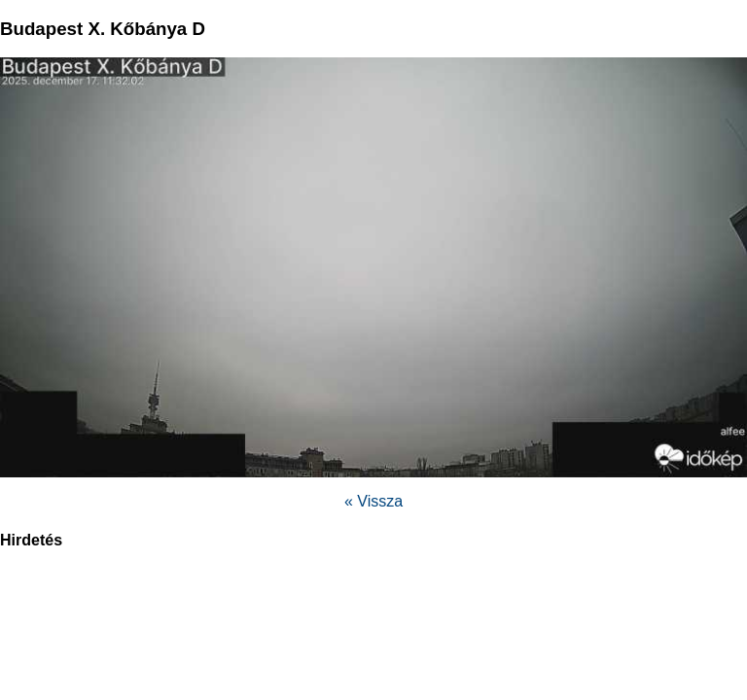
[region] (373, 613)
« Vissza (373, 501)
